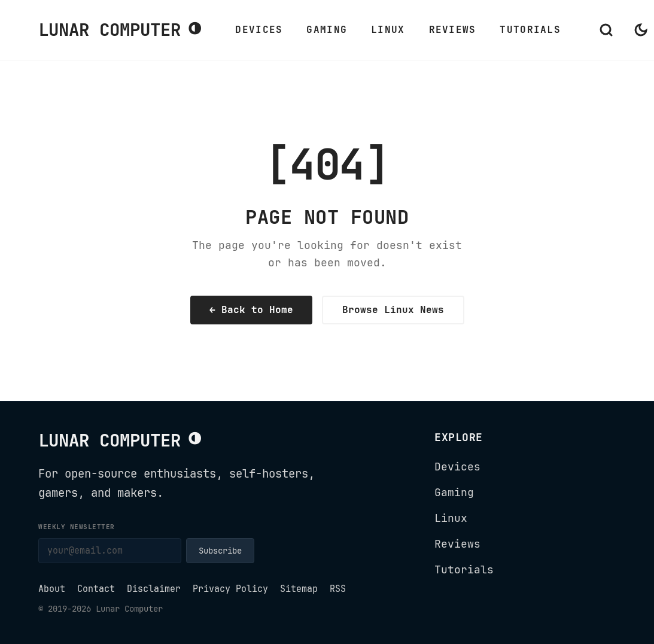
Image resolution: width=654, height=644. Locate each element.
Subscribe (220, 551)
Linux (388, 30)
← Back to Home (251, 310)
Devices (259, 30)
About (52, 589)
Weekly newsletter (77, 527)
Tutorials (530, 30)
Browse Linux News (393, 310)
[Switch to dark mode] (641, 30)
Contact (96, 589)
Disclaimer (154, 589)
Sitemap (299, 589)
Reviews (453, 30)
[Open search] (606, 30)
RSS (338, 589)
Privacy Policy (230, 589)
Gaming (327, 30)
